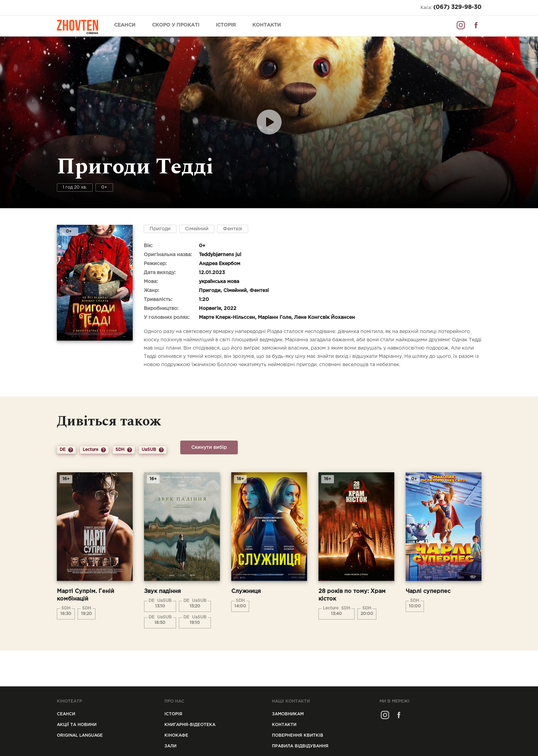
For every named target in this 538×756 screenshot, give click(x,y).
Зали (170, 746)
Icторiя (173, 714)
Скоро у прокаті (176, 25)
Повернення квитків (298, 735)
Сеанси (125, 25)
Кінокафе (176, 735)
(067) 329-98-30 (457, 7)
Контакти (267, 25)
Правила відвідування (300, 746)
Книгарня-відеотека (190, 725)
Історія (226, 25)
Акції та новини (77, 725)
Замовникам (288, 714)
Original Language (80, 735)
